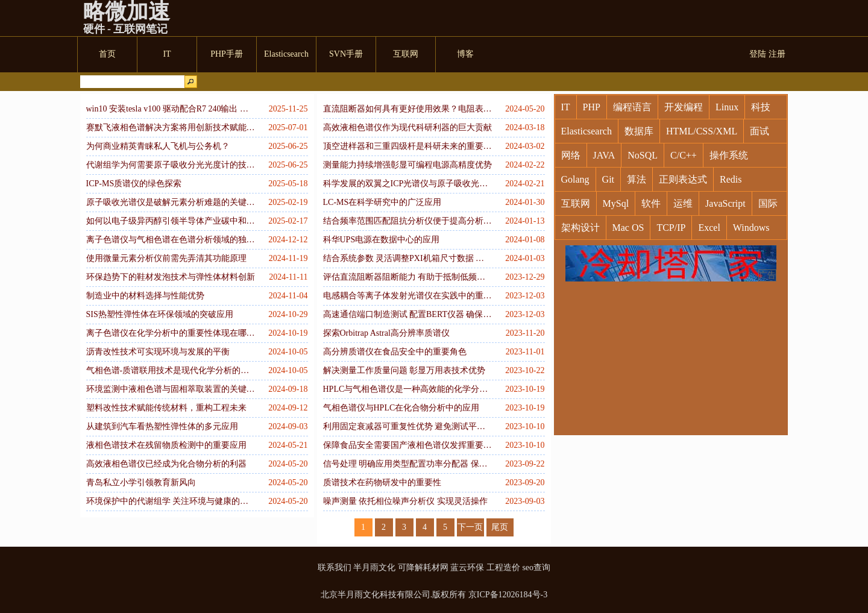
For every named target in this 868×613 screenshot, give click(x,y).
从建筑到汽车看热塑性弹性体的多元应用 (162, 426)
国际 (768, 203)
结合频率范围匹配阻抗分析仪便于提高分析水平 (407, 221)
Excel (709, 228)
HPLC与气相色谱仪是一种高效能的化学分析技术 (407, 389)
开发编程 (684, 107)
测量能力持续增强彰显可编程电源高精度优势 (407, 165)
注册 (777, 54)
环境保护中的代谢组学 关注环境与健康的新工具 (171, 501)
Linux (727, 107)
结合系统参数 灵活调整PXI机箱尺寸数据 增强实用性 (407, 258)
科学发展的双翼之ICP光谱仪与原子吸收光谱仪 (407, 184)
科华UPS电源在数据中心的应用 (382, 240)
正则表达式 (683, 179)
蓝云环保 (467, 567)
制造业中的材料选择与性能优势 (145, 296)
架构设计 (580, 228)
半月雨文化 (374, 567)
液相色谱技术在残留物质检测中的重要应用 (166, 445)
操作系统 (729, 155)
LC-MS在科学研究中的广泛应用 (382, 202)
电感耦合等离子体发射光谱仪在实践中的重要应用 (407, 296)
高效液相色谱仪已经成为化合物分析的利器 (166, 464)
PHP (592, 107)
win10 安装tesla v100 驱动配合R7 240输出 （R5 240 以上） (171, 109)
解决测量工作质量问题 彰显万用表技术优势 (404, 370)
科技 (761, 107)
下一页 (470, 527)
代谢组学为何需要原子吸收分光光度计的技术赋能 (171, 165)
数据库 (639, 131)
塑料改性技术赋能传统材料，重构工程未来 (166, 408)
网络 (571, 155)
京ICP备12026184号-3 (508, 595)
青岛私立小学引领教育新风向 (141, 483)
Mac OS (628, 228)
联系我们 (335, 567)
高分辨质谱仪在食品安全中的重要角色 (395, 352)
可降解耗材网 (423, 567)
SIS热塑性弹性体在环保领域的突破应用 (160, 314)
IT (566, 107)
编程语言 (632, 107)
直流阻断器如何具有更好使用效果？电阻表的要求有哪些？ (407, 109)
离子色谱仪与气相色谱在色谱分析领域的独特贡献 (171, 240)
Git (608, 179)
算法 (637, 179)
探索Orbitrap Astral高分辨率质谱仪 (386, 333)
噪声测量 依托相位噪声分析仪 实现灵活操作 (405, 501)
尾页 (500, 527)
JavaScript (725, 203)
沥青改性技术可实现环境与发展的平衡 (158, 352)
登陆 (758, 54)
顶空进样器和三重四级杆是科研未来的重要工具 (407, 146)
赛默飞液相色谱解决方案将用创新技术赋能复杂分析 (171, 127)
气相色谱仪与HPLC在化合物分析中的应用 (401, 408)
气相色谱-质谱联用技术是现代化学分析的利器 (171, 370)
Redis (731, 179)
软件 (651, 203)
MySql (616, 203)
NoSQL (643, 155)
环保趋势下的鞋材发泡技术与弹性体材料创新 (171, 277)
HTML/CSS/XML (702, 131)
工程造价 (503, 567)
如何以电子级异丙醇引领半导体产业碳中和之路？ (171, 221)
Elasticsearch (587, 131)
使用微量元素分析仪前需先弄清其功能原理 (166, 258)
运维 (683, 203)
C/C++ (684, 155)
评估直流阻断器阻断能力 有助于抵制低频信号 (407, 277)
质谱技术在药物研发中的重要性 (382, 483)
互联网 (576, 203)
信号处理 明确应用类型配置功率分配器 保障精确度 (407, 464)
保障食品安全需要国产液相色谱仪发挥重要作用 (407, 445)
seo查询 (536, 567)
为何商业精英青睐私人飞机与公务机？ (158, 146)
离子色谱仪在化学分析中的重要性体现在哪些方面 (171, 333)
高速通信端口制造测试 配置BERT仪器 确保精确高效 (407, 314)
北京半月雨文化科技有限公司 (376, 595)
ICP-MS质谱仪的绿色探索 (134, 184)
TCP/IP (671, 228)
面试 (759, 131)
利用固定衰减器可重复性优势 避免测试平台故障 (407, 426)
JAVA (604, 155)
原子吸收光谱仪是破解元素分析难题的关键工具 (171, 202)
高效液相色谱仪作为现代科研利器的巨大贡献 (407, 127)
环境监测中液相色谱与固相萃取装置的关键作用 (171, 389)
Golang (575, 179)
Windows (751, 228)
